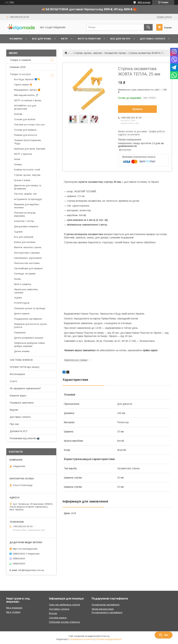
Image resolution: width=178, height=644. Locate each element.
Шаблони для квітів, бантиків (30, 149)
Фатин (17, 279)
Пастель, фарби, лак (25, 194)
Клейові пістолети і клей (27, 170)
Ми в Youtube (13, 612)
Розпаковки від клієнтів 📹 (25, 438)
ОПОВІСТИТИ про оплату (25, 367)
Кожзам (18, 114)
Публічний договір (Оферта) (64, 622)
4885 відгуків (144, 2)
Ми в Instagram (14, 608)
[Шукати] (148, 27)
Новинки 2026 (18, 67)
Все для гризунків (24, 237)
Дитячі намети (22, 314)
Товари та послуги (20, 74)
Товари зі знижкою (20, 60)
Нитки (17, 159)
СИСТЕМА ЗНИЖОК (21, 360)
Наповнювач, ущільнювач (28, 258)
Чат (164, 635)
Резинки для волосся (26, 135)
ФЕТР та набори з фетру (28, 100)
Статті (13, 381)
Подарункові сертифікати (28, 319)
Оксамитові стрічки (115, 53)
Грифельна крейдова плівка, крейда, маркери (30, 345)
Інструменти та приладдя (28, 199)
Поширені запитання (22, 403)
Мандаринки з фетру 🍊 (27, 90)
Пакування (20, 333)
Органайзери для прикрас (28, 268)
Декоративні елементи (26, 226)
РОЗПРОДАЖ (22, 303)
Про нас (14, 424)
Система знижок (58, 618)
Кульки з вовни (22, 180)
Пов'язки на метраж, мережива (25, 214)
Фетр (64, 39)
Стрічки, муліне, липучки (88, 53)
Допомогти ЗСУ (19, 431)
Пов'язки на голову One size (29, 125)
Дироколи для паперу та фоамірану (28, 187)
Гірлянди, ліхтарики (25, 274)
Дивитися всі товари (76, 360)
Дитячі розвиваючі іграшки (29, 338)
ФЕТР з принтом (23, 154)
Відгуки (14, 410)
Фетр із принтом (89, 39)
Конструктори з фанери (27, 253)
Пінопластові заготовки (27, 263)
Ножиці (18, 164)
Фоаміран (16, 39)
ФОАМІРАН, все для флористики (25, 107)
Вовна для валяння (25, 242)
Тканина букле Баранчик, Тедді (28, 142)
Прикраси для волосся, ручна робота (30, 326)
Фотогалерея (17, 374)
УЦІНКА (18, 298)
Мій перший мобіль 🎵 (26, 95)
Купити (137, 109)
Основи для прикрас (25, 130)
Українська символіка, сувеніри (26, 291)
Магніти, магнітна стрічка (28, 247)
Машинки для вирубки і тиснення (27, 206)
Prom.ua (105, 636)
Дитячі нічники (22, 351)
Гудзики (18, 232)
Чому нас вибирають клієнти (64, 605)
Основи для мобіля (25, 119)
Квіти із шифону (23, 284)
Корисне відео (18, 396)
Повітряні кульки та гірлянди (30, 308)
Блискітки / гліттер (24, 221)
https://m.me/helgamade (25, 549)
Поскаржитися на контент (81, 639)
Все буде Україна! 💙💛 (27, 79)
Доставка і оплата (153, 39)
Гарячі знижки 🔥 (23, 85)
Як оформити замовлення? (25, 388)
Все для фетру (120, 39)
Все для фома (42, 39)
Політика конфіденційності (109, 639)
